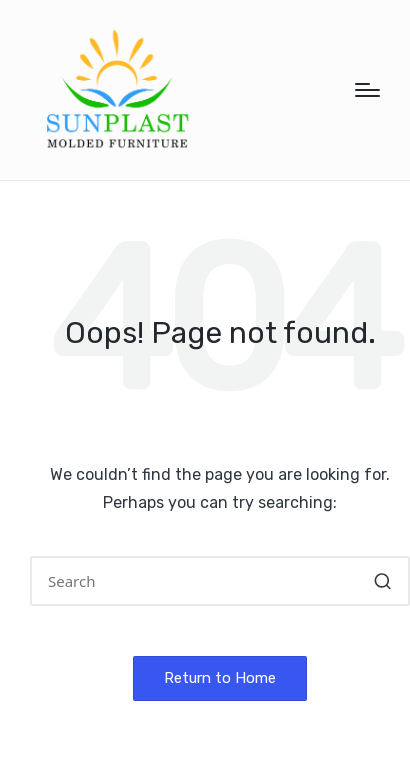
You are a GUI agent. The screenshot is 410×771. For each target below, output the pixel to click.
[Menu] (367, 90)
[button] (382, 581)
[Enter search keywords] (220, 581)
